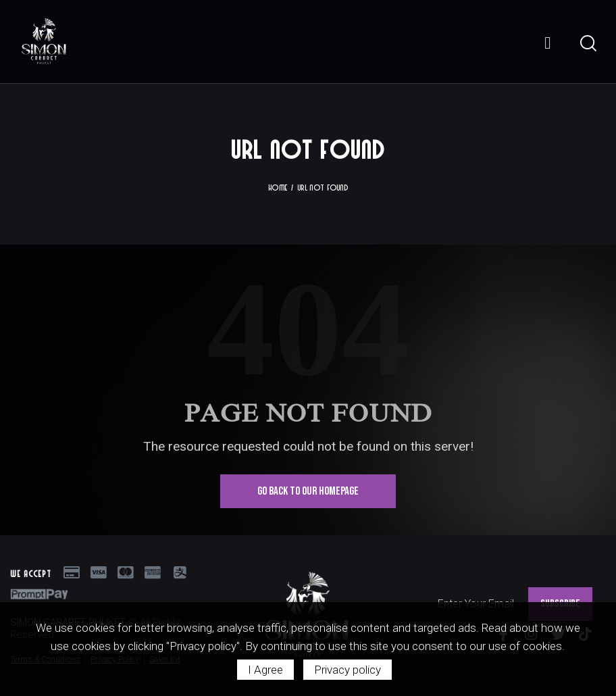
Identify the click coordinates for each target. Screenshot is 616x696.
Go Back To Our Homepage (308, 491)
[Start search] (587, 44)
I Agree (265, 670)
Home (278, 187)
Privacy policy (348, 670)
